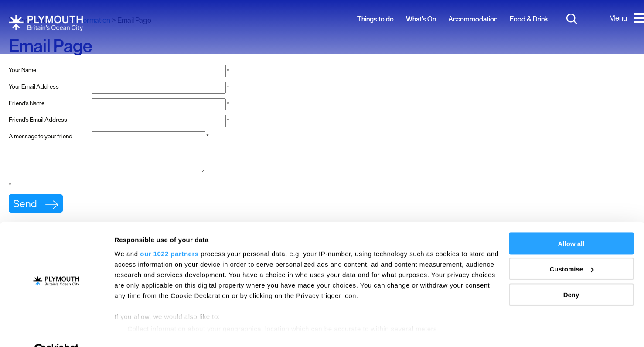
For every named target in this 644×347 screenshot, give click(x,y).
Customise (571, 249)
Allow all (571, 223)
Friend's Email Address (38, 120)
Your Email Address (34, 86)
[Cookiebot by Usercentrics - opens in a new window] (56, 330)
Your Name (22, 70)
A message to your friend (41, 136)
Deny (571, 274)
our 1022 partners (169, 233)
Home (59, 20)
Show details (135, 330)
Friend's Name (27, 103)
